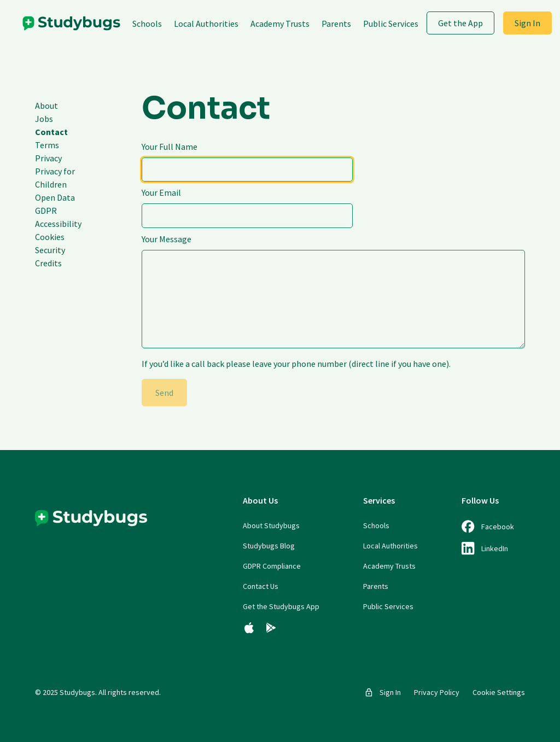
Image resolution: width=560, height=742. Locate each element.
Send (164, 393)
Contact (51, 132)
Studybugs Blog (269, 546)
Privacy (48, 158)
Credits (48, 263)
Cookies (50, 237)
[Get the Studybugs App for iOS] (249, 628)
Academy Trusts (280, 24)
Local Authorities (206, 24)
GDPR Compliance (272, 566)
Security (50, 250)
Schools (147, 24)
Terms (47, 145)
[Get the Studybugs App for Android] (271, 628)
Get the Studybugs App (281, 606)
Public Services (391, 24)
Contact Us (261, 586)
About (46, 106)
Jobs (44, 119)
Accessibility (58, 224)
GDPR (46, 211)
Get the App (460, 23)
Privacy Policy (437, 692)
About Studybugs (271, 525)
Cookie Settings (499, 692)
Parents (336, 24)
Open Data (55, 197)
